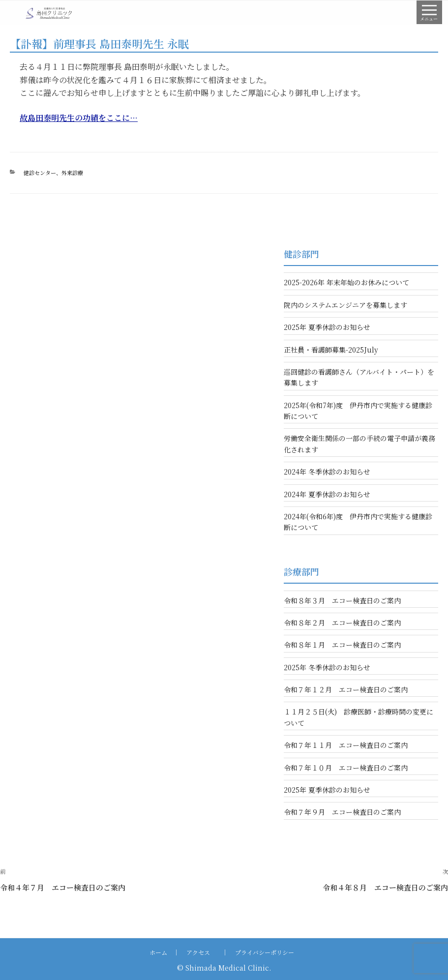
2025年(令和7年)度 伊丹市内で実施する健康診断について (358, 411)
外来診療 (72, 173)
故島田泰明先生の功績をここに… (79, 118)
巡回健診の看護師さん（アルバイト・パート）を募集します (359, 377)
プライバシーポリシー (265, 952)
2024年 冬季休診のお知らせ (327, 472)
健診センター (40, 173)
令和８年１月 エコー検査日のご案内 (342, 645)
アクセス (198, 952)
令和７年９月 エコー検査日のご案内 (342, 812)
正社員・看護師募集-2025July (331, 350)
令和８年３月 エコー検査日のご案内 (342, 600)
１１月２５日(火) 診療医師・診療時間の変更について (358, 717)
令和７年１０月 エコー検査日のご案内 (346, 768)
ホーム (158, 952)
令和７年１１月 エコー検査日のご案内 (346, 745)
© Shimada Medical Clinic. (224, 968)
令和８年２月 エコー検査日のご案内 (342, 623)
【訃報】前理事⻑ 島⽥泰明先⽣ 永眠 (99, 44)
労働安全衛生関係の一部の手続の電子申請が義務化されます (359, 444)
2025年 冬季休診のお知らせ (327, 667)
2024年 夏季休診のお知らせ (327, 494)
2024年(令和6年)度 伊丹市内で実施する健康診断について (358, 522)
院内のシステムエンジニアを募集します (345, 305)
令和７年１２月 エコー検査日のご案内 (346, 689)
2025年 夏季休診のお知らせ (327, 327)
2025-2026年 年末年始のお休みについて (346, 282)
